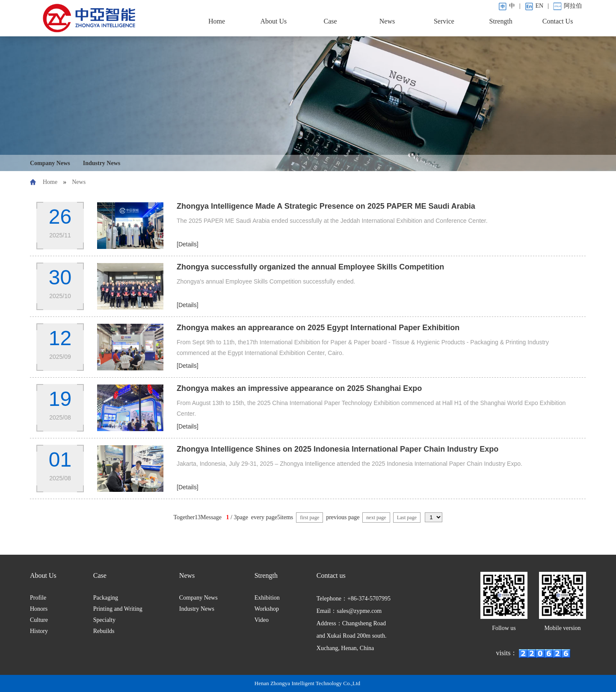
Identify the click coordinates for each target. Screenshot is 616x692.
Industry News (102, 163)
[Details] (188, 244)
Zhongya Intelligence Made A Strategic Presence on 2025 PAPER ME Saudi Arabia (326, 206)
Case (330, 21)
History (39, 631)
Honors (39, 609)
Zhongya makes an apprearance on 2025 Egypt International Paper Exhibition (318, 328)
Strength (501, 21)
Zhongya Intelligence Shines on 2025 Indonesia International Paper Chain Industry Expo (338, 449)
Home (217, 21)
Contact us (331, 575)
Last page (407, 518)
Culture (39, 620)
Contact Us (558, 21)
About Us (273, 21)
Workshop (267, 609)
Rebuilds (104, 631)
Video (262, 620)
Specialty (104, 620)
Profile (38, 598)
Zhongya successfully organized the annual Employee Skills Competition (310, 267)
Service (444, 21)
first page (309, 518)
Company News (50, 163)
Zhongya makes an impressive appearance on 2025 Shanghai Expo (299, 388)
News (387, 21)
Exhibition (267, 598)
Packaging (106, 598)
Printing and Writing (118, 609)
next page (376, 518)
